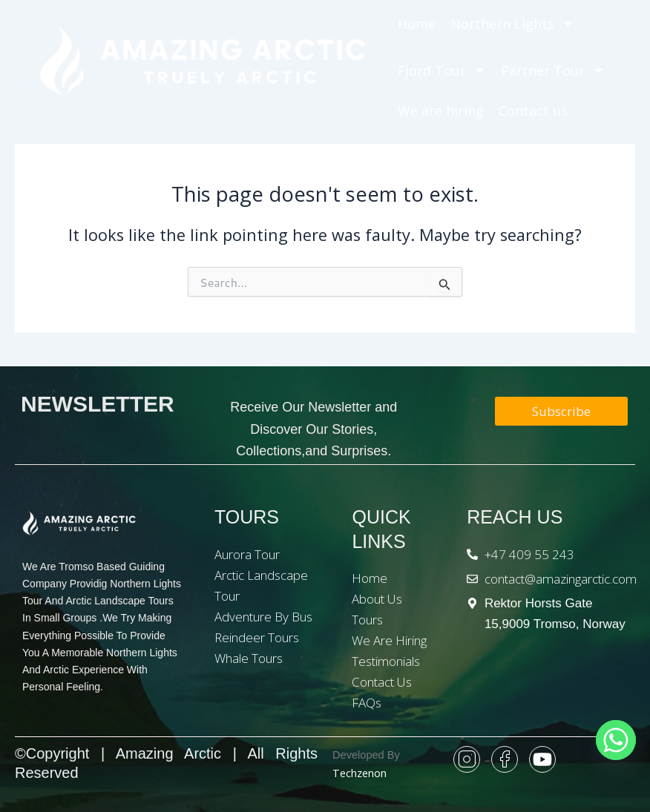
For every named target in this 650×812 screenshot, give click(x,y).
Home (417, 24)
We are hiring (441, 110)
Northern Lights (512, 23)
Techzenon (360, 773)
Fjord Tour (442, 70)
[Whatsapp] (616, 740)
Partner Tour (553, 70)
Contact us (533, 110)
